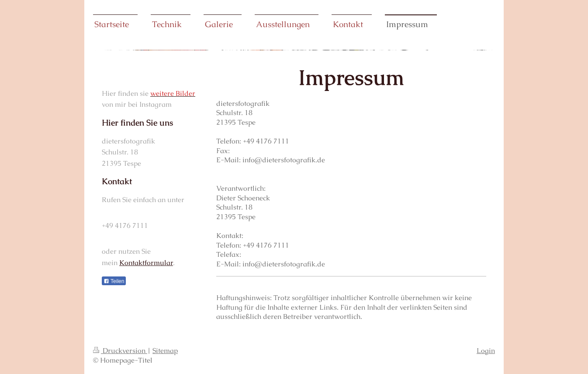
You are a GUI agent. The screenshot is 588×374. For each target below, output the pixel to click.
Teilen (114, 281)
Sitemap (165, 351)
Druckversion (120, 351)
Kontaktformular (146, 263)
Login (486, 351)
